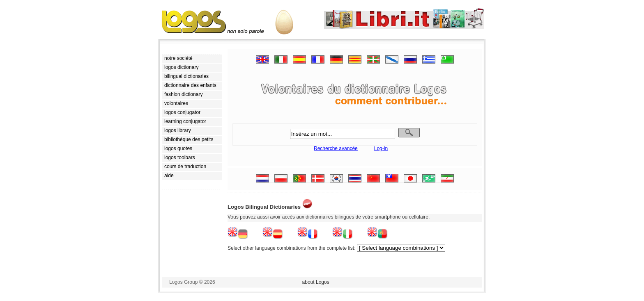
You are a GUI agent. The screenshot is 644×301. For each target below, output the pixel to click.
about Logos (316, 282)
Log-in (381, 148)
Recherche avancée (336, 148)
